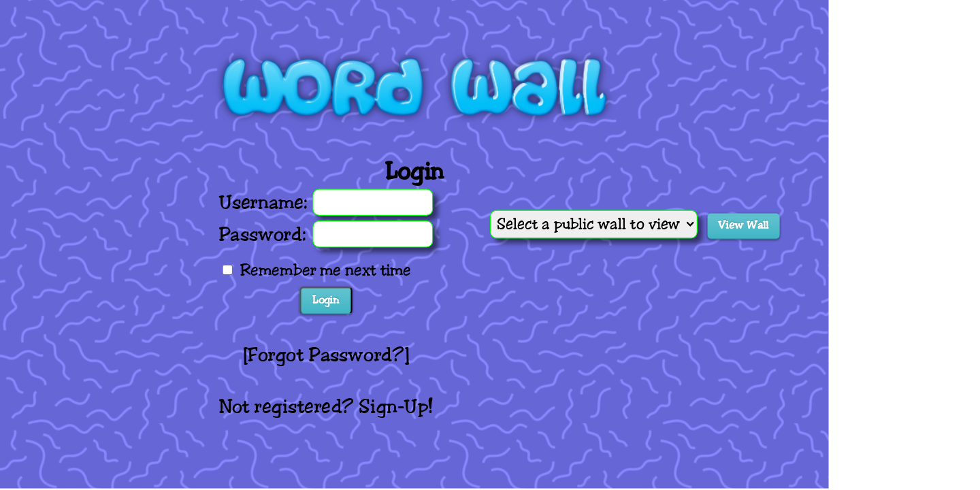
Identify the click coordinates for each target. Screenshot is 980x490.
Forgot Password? (326, 355)
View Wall (743, 225)
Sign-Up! (396, 407)
